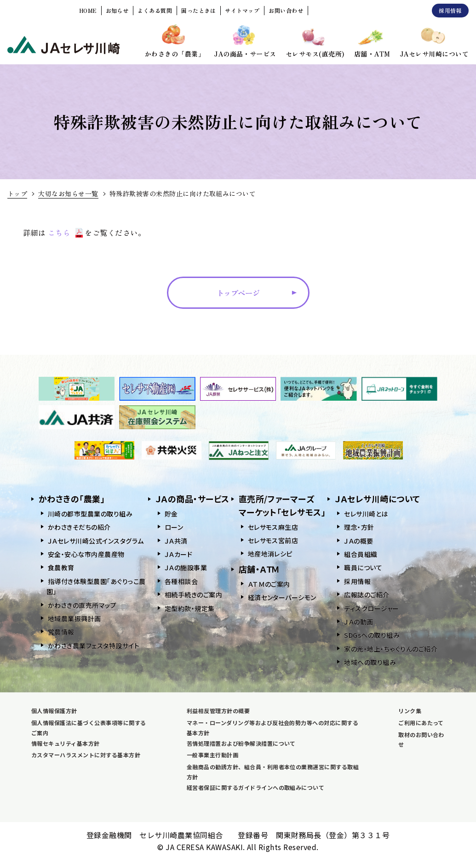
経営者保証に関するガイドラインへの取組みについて (256, 787)
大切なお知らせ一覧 (68, 193)
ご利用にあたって (421, 723)
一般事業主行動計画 (212, 755)
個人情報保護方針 (54, 711)
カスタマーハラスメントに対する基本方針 (86, 755)
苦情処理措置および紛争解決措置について (241, 743)
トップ (17, 193)
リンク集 (410, 711)
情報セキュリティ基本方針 (66, 743)
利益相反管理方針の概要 (218, 711)
